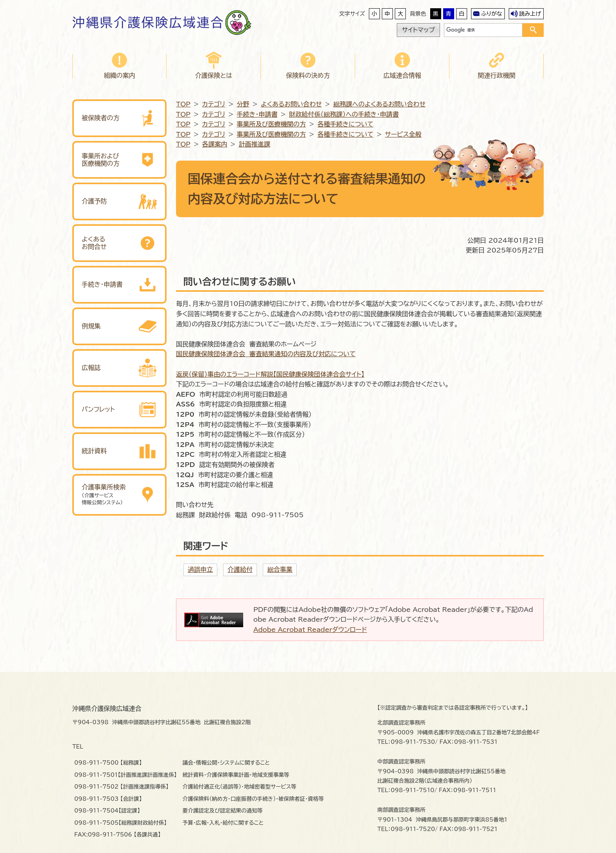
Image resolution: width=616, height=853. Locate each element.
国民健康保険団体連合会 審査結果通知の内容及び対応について (266, 354)
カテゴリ (214, 104)
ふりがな (492, 14)
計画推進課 (255, 144)
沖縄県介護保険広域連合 (148, 22)
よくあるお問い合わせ (291, 104)
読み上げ (530, 14)
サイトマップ (418, 30)
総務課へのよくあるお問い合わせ (379, 104)
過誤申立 (200, 569)
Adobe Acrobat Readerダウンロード (310, 630)
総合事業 (280, 569)
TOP (183, 104)
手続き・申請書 (257, 114)
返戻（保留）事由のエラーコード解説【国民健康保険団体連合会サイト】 (270, 374)
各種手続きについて (345, 124)
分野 (243, 104)
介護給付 (240, 569)
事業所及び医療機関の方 (271, 124)
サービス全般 (403, 134)
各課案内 (214, 144)
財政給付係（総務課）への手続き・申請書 (344, 114)
